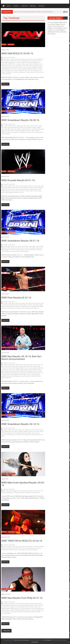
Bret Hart (12, 366)
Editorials (33, 6)
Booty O (3, 61)
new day (7, 131)
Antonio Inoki (19, 604)
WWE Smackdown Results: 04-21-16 (20, 241)
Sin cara (19, 69)
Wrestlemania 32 (22, 72)
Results (16, 6)
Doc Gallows (9, 368)
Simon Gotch (13, 69)
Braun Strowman (30, 186)
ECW (7, 607)
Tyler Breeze (8, 72)
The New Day (22, 71)
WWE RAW (38, 72)
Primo (12, 433)
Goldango (19, 64)
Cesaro (7, 61)
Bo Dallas (15, 546)
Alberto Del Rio (11, 186)
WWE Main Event (36, 493)
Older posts (7, 631)
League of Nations (26, 129)
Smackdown (24, 69)
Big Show (23, 186)
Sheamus (16, 373)
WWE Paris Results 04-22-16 (16, 298)
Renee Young (8, 67)
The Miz (16, 71)
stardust (3, 132)
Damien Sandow (12, 127)
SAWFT (41, 67)
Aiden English (6, 59)
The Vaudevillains (35, 71)
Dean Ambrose (38, 61)
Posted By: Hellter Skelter (9, 57)
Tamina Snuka (21, 191)
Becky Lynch (25, 59)
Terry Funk (28, 610)
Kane (11, 189)
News (9, 6)
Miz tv (5, 433)
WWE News (11, 45)
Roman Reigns (19, 67)
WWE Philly (29, 612)
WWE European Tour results (12, 193)
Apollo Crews (20, 126)
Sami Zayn (29, 67)
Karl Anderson (36, 64)
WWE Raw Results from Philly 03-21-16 (22, 598)
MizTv (42, 248)
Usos (33, 132)
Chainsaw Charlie (25, 605)
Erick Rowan (29, 188)
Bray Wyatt (29, 546)
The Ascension (37, 491)
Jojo (27, 64)
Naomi (28, 189)
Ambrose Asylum (12, 126)
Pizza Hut (39, 66)
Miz (43, 129)
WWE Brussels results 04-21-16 (18, 180)
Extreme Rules (28, 62)
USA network (15, 72)
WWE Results (11, 111)
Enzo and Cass (40, 246)
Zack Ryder (8, 74)
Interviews (25, 6)
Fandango (34, 62)
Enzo (25, 127)
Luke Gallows (18, 66)
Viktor (35, 191)
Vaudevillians (8, 251)
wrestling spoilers (27, 493)
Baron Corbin (18, 59)
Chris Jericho (17, 61)
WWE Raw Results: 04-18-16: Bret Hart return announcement (21, 358)
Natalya (31, 66)
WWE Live (21, 193)
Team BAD (33, 250)
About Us (42, 6)
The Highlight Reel (15, 375)
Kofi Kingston (9, 66)
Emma (16, 62)
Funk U (16, 607)
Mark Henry (18, 548)
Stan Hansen (7, 610)
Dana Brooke (24, 61)
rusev (24, 67)
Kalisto (30, 64)
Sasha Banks (35, 67)
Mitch (27, 66)
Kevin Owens (16, 189)
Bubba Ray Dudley (9, 605)
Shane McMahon (5, 69)
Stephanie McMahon (32, 69)
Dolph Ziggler (5, 62)
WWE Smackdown (6, 134)
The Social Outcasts (13, 550)
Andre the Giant (19, 365)
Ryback (3, 191)
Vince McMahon (5, 612)
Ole (10, 371)
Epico (16, 431)
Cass (32, 126)
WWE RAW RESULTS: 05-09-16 (17, 53)
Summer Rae (14, 191)
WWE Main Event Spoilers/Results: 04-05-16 (23, 484)
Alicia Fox (18, 186)
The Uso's (28, 71)
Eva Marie (35, 188)
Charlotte (12, 61)
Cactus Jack (17, 605)
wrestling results (31, 72)
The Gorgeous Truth (9, 71)
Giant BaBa (21, 607)
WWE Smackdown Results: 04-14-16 (20, 424)
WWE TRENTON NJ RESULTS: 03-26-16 (22, 541)
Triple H (31, 191)
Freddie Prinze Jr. (12, 64)
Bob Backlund (40, 59)
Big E (35, 59)
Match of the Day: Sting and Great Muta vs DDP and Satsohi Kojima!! (33, 12)
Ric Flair (13, 67)
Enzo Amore (21, 62)
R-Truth (12, 131)
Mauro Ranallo (32, 370)
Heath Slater (7, 129)
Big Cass (31, 59)
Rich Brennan (22, 371)
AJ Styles (12, 59)
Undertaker (4, 376)
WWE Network (34, 376)
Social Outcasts (35, 131)
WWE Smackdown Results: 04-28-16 (20, 120)
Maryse (24, 66)
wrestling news (10, 493)
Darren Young (31, 61)
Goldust (24, 64)
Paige (35, 66)
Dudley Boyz (11, 62)
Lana (13, 66)
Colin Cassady (34, 366)
